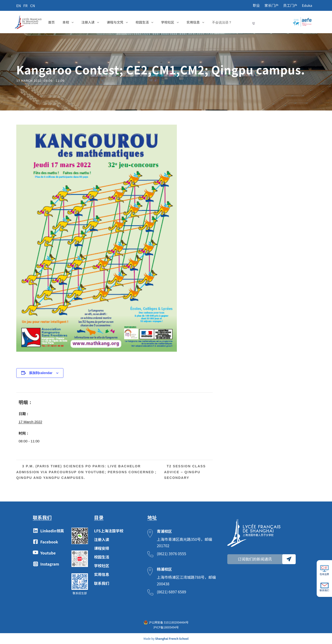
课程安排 (102, 548)
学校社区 (168, 22)
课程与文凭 (115, 22)
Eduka (307, 5)
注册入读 (88, 22)
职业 (256, 5)
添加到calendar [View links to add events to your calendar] (41, 373)
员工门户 (290, 5)
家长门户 (272, 5)
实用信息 (193, 22)
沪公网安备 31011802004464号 (169, 622)
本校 (66, 22)
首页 (51, 22)
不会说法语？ (222, 22)
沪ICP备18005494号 (166, 627)
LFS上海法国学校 (109, 531)
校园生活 (142, 22)
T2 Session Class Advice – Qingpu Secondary (185, 472)
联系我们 (102, 583)
